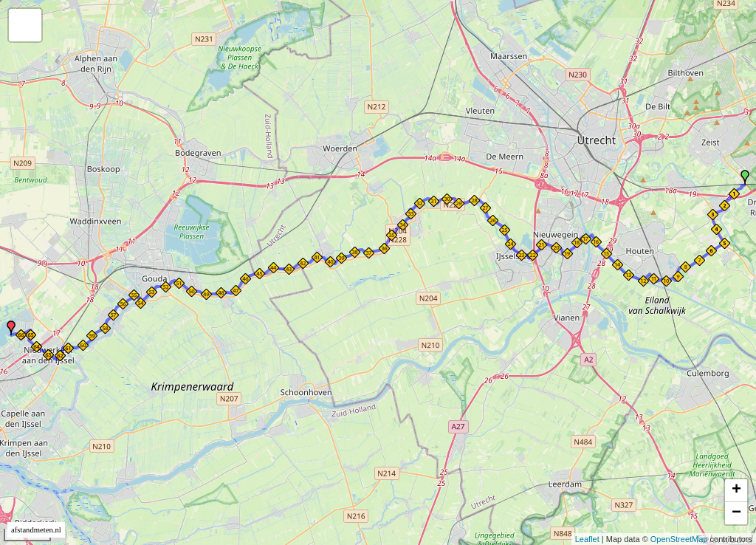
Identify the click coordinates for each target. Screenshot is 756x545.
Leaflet (587, 539)
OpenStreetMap (679, 539)
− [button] (736, 513)
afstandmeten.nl (36, 530)
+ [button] (736, 490)
